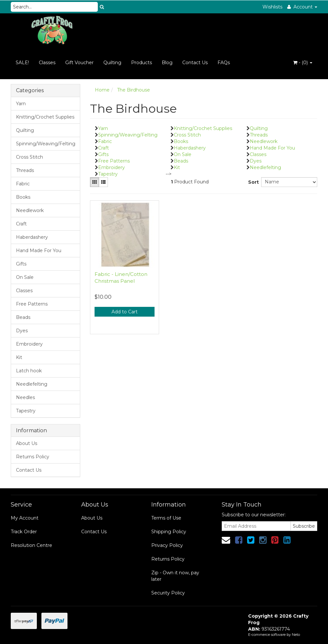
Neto (296, 635)
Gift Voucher (79, 63)
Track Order (24, 532)
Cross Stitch (30, 157)
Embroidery (29, 344)
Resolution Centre (31, 545)
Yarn (21, 104)
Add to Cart (125, 312)
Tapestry (26, 411)
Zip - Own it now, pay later (175, 576)
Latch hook (29, 371)
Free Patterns (32, 304)
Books (23, 197)
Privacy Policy (167, 545)
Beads (23, 317)
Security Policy (168, 593)
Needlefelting (32, 384)
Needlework (30, 210)
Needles (25, 397)
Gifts (21, 264)
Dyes (22, 331)
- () (303, 63)
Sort (252, 182)
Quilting (112, 63)
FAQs (224, 63)
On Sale (25, 277)
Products (142, 63)
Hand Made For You (39, 250)
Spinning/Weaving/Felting (46, 144)
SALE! (22, 63)
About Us (27, 443)
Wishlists (272, 7)
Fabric (23, 184)
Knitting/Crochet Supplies (45, 117)
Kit (19, 357)
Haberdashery (32, 237)
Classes (47, 63)
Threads (25, 170)
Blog (167, 63)
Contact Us (195, 63)
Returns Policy (33, 457)
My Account (25, 518)
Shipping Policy (169, 532)
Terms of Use (166, 518)
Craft (21, 224)
